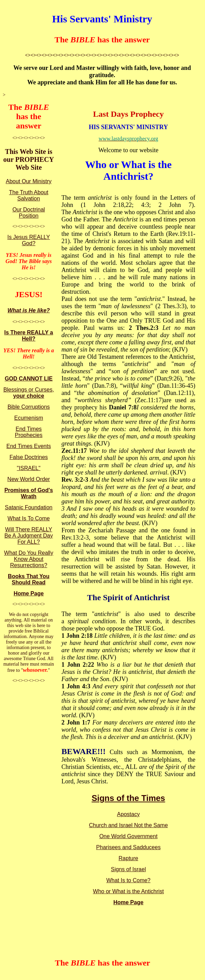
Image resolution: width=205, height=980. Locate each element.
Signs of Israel (128, 869)
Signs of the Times (129, 798)
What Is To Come (29, 518)
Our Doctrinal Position (29, 213)
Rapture (129, 858)
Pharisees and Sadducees (129, 847)
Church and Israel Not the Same (129, 825)
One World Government (129, 836)
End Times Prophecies (29, 432)
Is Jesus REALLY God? (28, 240)
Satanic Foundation (29, 507)
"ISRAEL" (29, 468)
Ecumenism (29, 418)
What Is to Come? (128, 880)
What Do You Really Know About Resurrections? (29, 559)
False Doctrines (28, 457)
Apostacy (128, 814)
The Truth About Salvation (29, 195)
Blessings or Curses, (29, 393)
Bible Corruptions (29, 407)
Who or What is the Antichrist (128, 891)
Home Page (28, 593)
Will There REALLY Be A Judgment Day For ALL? (29, 536)
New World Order (28, 479)
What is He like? (29, 310)
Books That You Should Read (29, 579)
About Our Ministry (29, 181)
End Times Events (29, 446)
